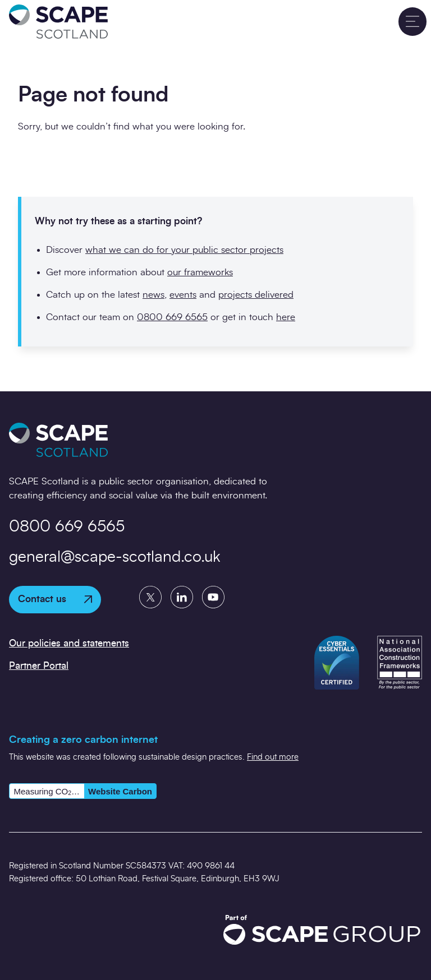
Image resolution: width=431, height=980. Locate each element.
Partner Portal (39, 666)
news (153, 295)
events (183, 295)
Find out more (273, 757)
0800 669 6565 (172, 317)
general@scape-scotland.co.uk (115, 557)
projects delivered (256, 295)
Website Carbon (120, 791)
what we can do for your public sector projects (184, 250)
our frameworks (200, 272)
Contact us (55, 599)
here (286, 317)
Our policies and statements (69, 643)
